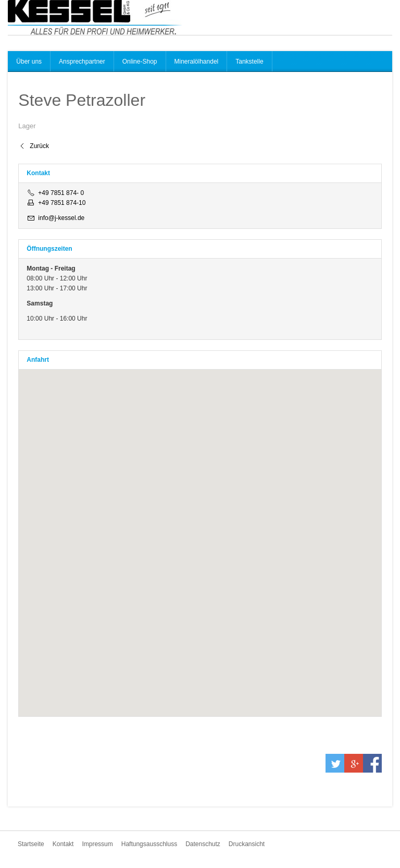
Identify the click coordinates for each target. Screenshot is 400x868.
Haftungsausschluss (149, 844)
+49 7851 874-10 (62, 203)
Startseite (31, 844)
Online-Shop (140, 62)
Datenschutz (203, 844)
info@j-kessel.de (61, 218)
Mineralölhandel (197, 62)
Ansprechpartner (82, 62)
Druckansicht (247, 844)
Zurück (39, 146)
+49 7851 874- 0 (61, 193)
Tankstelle (249, 62)
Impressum (97, 844)
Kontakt (63, 844)
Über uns (29, 62)
